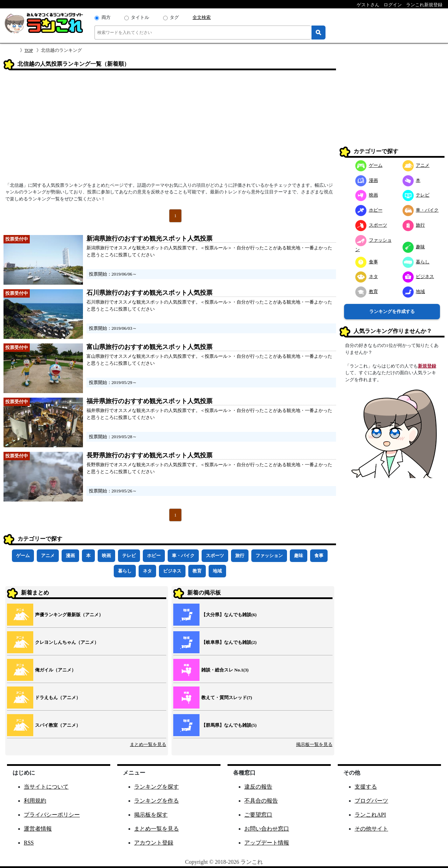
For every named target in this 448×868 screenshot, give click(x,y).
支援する (366, 787)
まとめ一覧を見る (148, 744)
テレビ (129, 556)
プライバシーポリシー (52, 815)
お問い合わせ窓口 (267, 829)
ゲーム (23, 556)
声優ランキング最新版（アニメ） (69, 615)
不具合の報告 (261, 801)
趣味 (299, 556)
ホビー (154, 556)
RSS (29, 843)
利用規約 (35, 801)
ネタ (147, 571)
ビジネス (172, 571)
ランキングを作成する (392, 311)
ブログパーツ (371, 801)
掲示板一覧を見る (314, 744)
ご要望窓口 (258, 815)
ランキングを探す (156, 787)
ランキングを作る (156, 801)
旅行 (240, 556)
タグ (174, 17)
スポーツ (215, 556)
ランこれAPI (370, 815)
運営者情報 (38, 829)
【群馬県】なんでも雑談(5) (229, 725)
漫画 (70, 556)
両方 (106, 17)
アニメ (48, 556)
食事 (319, 556)
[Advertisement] (170, 128)
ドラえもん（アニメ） (58, 698)
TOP (29, 50)
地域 (217, 571)
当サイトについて (46, 787)
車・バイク (183, 556)
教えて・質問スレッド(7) (227, 698)
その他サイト (371, 829)
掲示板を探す (151, 815)
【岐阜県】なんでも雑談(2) (229, 642)
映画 (106, 556)
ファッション (269, 556)
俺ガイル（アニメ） (55, 670)
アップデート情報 (267, 843)
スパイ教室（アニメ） (58, 725)
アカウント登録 (154, 843)
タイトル (140, 17)
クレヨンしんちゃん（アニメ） (67, 642)
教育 (197, 571)
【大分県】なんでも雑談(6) (229, 615)
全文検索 (202, 17)
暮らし (125, 571)
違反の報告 (258, 787)
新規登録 (427, 366)
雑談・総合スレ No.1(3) (225, 670)
